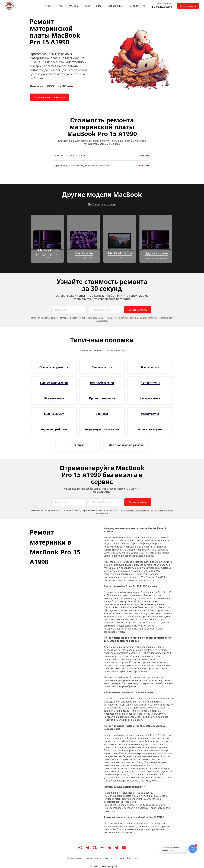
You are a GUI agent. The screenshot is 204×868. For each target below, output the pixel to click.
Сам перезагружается (54, 367)
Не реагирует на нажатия (102, 429)
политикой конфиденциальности (136, 318)
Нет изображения (102, 383)
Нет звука (78, 445)
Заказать (144, 165)
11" (78, 258)
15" (50, 255)
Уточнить (144, 155)
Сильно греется (102, 367)
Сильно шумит (54, 414)
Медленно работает (54, 429)
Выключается (150, 367)
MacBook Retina (120, 253)
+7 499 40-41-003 (161, 7)
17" (48, 258)
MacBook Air (84, 253)
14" (44, 255)
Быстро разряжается (54, 383)
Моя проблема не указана (126, 445)
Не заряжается (150, 398)
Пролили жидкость (102, 398)
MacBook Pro (48, 250)
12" (120, 258)
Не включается (54, 398)
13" (38, 255)
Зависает (102, 414)
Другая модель (156, 253)
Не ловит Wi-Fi (150, 383)
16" (56, 255)
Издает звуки (150, 414)
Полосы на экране (150, 429)
